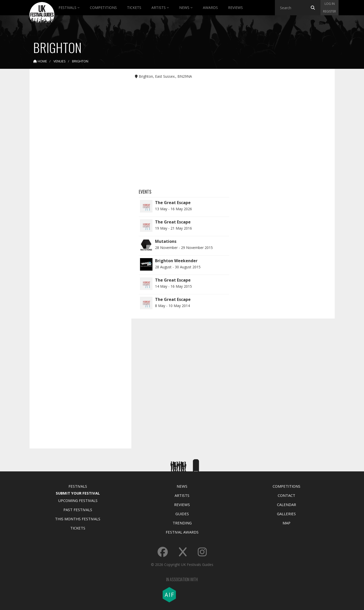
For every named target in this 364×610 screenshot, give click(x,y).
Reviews (235, 8)
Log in (330, 4)
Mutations (166, 241)
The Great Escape (173, 203)
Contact (286, 495)
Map (286, 523)
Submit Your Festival (78, 493)
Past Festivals (78, 510)
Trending (182, 523)
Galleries (286, 514)
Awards (210, 8)
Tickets (134, 8)
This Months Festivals (78, 519)
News (186, 8)
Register (330, 11)
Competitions (103, 8)
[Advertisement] (77, 153)
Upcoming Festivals (78, 500)
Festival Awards (182, 532)
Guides (182, 514)
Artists (160, 8)
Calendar (286, 505)
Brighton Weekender (176, 261)
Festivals (69, 8)
